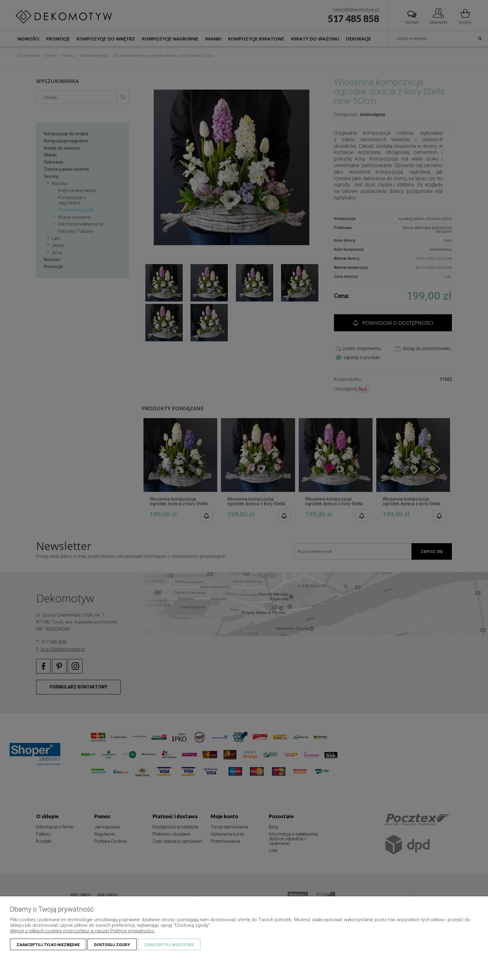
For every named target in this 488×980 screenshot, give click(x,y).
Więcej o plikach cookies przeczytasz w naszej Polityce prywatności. (82, 931)
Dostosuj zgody (112, 945)
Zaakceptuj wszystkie (169, 945)
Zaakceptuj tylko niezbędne (48, 945)
